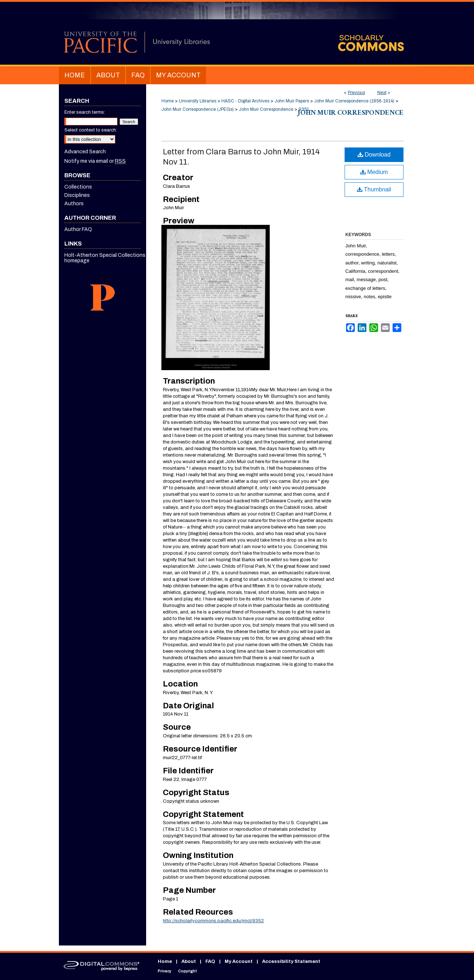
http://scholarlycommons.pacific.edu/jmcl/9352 (213, 921)
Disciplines (77, 195)
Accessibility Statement (291, 961)
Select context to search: (91, 130)
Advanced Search (85, 152)
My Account (239, 961)
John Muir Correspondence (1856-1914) (354, 101)
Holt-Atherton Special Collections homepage (105, 258)
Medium (374, 172)
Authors (74, 204)
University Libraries (198, 101)
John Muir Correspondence (266, 109)
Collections (78, 187)
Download (374, 155)
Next (382, 93)
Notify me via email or (95, 161)
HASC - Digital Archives (245, 101)
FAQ (210, 961)
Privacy (164, 971)
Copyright (188, 971)
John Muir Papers (292, 101)
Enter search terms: (85, 112)
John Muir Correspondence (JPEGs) (198, 109)
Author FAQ (78, 229)
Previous (356, 93)
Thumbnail (374, 189)
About (189, 961)
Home (168, 101)
